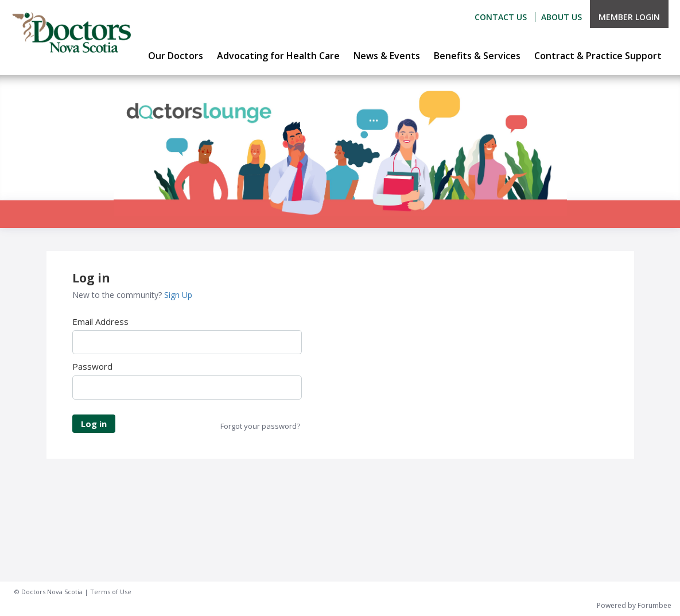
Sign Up (178, 295)
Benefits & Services (477, 56)
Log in (94, 424)
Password (92, 366)
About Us (562, 17)
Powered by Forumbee (634, 606)
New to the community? (118, 295)
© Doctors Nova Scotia (48, 592)
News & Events (387, 56)
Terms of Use (111, 592)
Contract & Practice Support (598, 56)
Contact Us (501, 17)
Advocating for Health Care (278, 56)
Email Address (100, 321)
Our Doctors (176, 56)
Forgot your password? (260, 426)
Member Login (629, 17)
